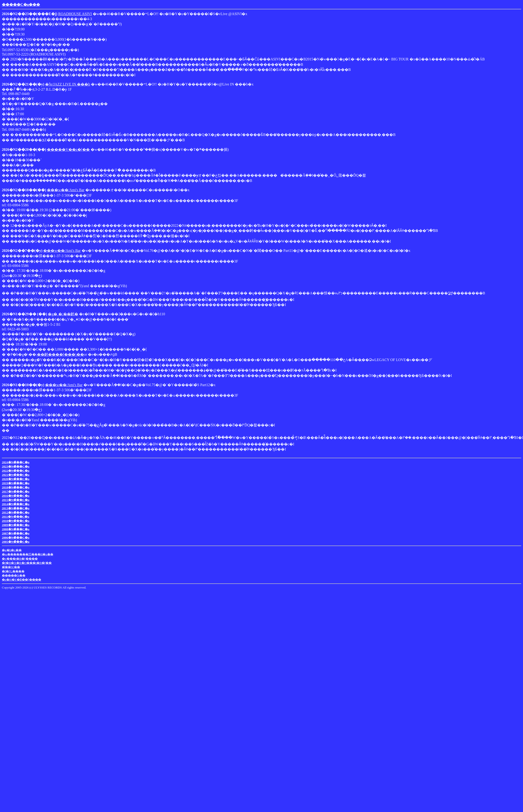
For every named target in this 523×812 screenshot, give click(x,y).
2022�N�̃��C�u (16, 471)
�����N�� (14, 575)
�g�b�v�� (12, 550)
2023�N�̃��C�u (16, 466)
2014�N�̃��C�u (16, 504)
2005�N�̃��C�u (16, 542)
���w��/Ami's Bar (66, 190)
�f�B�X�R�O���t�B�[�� (27, 563)
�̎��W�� (11, 567)
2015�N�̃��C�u (16, 500)
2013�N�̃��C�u (16, 508)
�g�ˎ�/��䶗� (63, 314)
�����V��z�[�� (68, 150)
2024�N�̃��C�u (16, 462)
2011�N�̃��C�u (16, 517)
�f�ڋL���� (13, 571)
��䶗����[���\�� (60, 354)
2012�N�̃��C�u (16, 512)
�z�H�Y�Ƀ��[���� (22, 580)
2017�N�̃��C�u (16, 491)
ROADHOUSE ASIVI (75, 14)
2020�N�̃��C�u (16, 479)
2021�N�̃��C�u (16, 475)
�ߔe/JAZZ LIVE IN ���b (68, 84)
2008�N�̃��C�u (16, 529)
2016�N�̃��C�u (16, 496)
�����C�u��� (21, 5)
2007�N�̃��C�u (16, 533)
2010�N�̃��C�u (16, 521)
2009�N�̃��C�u (16, 525)
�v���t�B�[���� (20, 559)
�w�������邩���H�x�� (28, 554)
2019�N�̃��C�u (16, 483)
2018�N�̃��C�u (16, 487)
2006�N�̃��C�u (16, 537)
